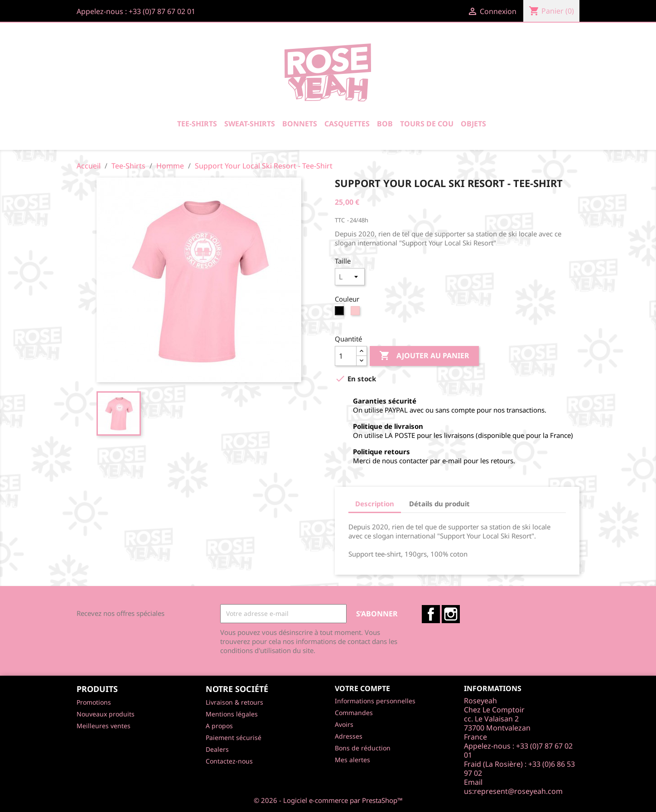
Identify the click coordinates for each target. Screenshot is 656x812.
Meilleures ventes (104, 726)
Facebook (431, 614)
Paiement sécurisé (234, 738)
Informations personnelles (375, 701)
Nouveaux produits (106, 714)
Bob (385, 124)
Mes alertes (352, 760)
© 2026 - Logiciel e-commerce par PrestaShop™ (328, 800)
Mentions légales (232, 714)
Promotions (94, 702)
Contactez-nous (229, 761)
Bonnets (300, 124)
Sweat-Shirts (250, 124)
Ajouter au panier (424, 356)
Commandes (354, 713)
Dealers (217, 749)
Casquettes (347, 124)
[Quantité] (346, 356)
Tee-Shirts (197, 124)
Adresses (349, 736)
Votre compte (362, 688)
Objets (473, 124)
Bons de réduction (363, 748)
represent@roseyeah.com (518, 791)
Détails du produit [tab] (439, 504)
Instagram (451, 614)
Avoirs (344, 724)
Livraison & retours (234, 702)
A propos (219, 726)
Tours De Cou (427, 124)
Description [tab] (375, 504)
